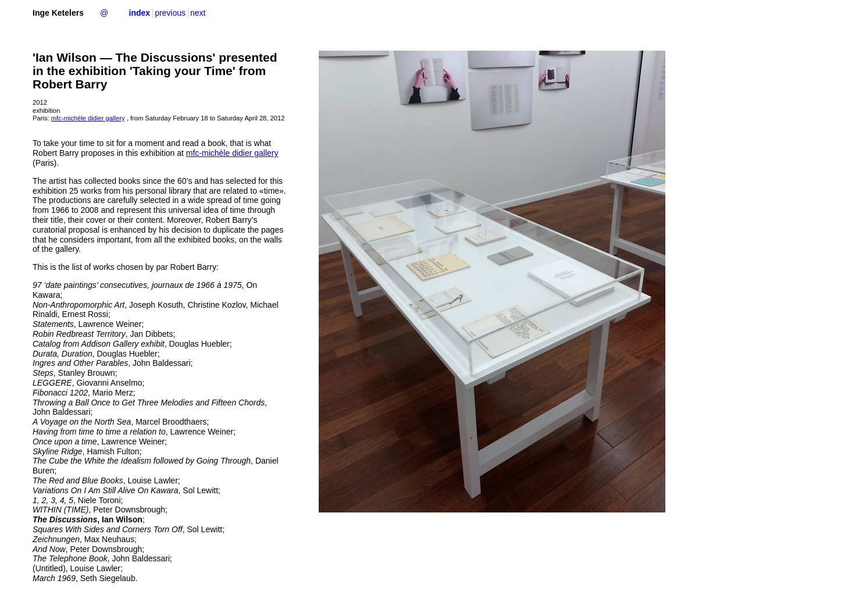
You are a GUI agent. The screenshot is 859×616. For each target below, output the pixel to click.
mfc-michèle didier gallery (88, 118)
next (198, 13)
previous (170, 13)
